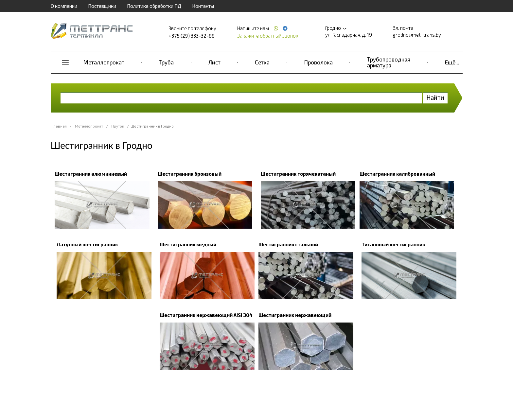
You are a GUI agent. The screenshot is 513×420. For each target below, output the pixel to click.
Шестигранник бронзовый (190, 174)
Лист (214, 62)
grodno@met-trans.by (417, 35)
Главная (60, 126)
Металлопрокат (104, 62)
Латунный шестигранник (87, 244)
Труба (166, 62)
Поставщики (102, 6)
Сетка (262, 62)
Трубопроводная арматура (389, 62)
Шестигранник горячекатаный (298, 174)
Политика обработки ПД (154, 6)
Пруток (118, 126)
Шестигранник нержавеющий (295, 315)
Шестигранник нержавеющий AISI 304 (206, 315)
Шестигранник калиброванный (397, 174)
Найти (435, 97)
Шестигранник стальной (288, 244)
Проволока (318, 62)
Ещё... (452, 62)
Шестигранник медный (188, 244)
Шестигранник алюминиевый (91, 174)
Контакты (203, 6)
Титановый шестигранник (393, 244)
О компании (64, 6)
